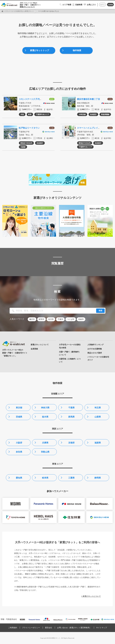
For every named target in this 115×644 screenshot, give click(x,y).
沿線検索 (79, 5)
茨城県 (19, 417)
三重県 (71, 478)
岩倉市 (81, 319)
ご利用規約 (13, 628)
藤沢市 (32, 319)
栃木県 (45, 417)
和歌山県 (45, 452)
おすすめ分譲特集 (95, 349)
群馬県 (71, 417)
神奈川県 (45, 408)
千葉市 (60, 319)
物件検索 (77, 50)
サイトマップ (102, 628)
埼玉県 (98, 408)
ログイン (103, 5)
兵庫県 (45, 443)
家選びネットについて (27, 7)
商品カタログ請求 (95, 353)
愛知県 (19, 478)
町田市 (41, 319)
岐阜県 (45, 478)
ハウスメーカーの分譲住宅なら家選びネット (19, 11)
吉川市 (51, 319)
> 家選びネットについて (91, 596)
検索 (100, 311)
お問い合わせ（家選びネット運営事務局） (74, 628)
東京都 (19, 408)
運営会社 (49, 628)
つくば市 (71, 319)
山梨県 (98, 417)
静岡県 (98, 478)
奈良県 (19, 452)
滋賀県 (98, 443)
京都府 (71, 443)
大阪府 (19, 443)
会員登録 (111, 5)
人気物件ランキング (96, 345)
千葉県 (71, 408)
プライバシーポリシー (31, 628)
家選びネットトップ (40, 50)
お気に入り (91, 5)
